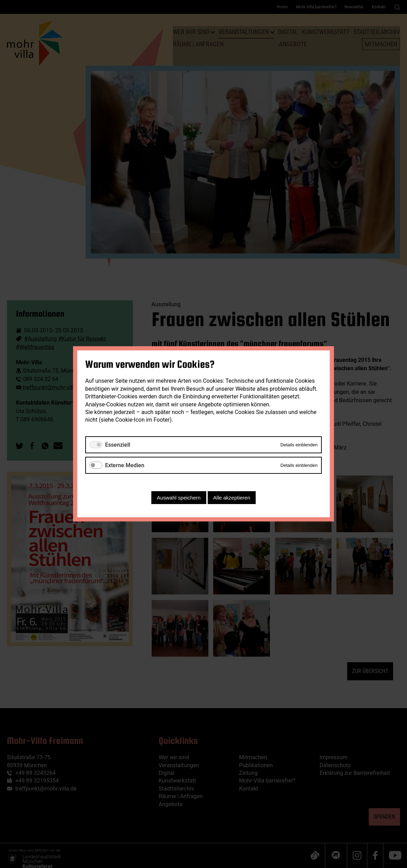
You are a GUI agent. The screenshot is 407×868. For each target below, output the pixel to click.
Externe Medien (125, 465)
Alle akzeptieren (232, 498)
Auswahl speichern (179, 498)
